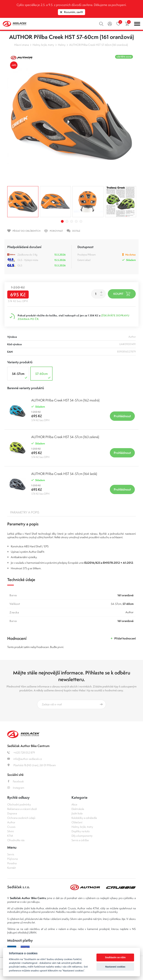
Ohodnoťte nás (16, 840)
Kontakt (12, 868)
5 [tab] (81, 221)
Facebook (16, 781)
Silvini (11, 831)
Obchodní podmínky (19, 804)
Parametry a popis (25, 512)
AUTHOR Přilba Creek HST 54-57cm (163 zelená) (65, 437)
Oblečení (77, 822)
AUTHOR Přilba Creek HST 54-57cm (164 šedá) (64, 474)
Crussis (11, 827)
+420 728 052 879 (21, 752)
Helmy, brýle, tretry (43, 45)
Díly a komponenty (82, 836)
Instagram (16, 788)
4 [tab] (76, 221)
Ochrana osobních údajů (21, 818)
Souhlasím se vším (115, 957)
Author (11, 822)
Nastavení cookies (115, 967)
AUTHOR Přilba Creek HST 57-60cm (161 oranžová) (98, 45)
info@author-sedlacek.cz (25, 759)
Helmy (62, 45)
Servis (11, 854)
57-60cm (43, 375)
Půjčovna (12, 859)
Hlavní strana (22, 45)
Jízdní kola (77, 813)
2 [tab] (67, 221)
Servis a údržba (80, 840)
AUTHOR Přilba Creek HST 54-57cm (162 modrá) (65, 400)
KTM (10, 836)
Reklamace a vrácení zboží (22, 809)
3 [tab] (72, 221)
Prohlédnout (122, 416)
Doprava (12, 813)
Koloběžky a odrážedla (84, 818)
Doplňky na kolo (81, 831)
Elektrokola (78, 809)
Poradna (12, 863)
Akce (74, 804)
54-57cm (20, 375)
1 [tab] (62, 221)
